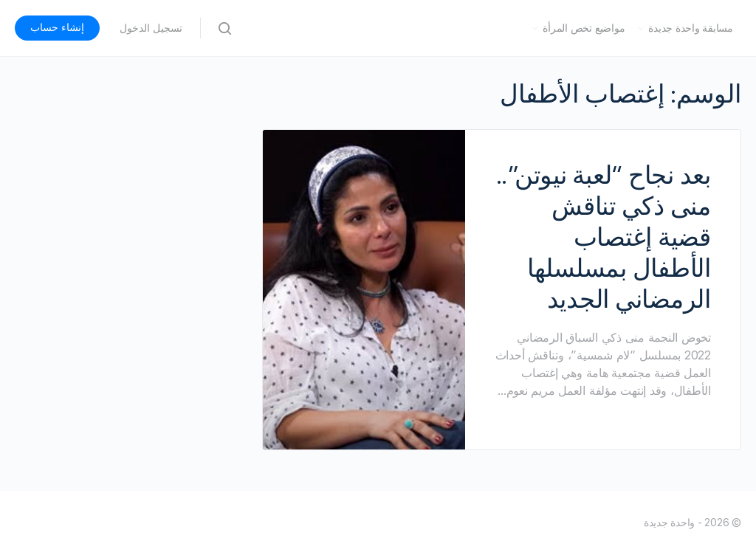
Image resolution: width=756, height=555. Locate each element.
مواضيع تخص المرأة (584, 28)
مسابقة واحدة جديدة (691, 28)
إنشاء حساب (57, 27)
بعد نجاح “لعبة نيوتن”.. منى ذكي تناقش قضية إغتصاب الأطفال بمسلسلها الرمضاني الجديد (604, 237)
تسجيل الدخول (151, 28)
